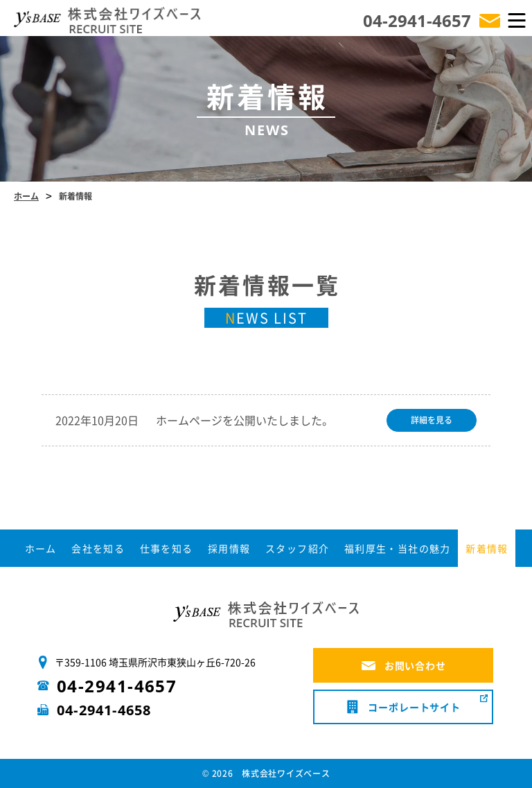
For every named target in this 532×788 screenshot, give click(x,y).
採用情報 (229, 548)
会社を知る (98, 548)
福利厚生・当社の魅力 (398, 548)
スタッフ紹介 (297, 548)
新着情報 (487, 548)
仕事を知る (167, 548)
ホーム (41, 548)
